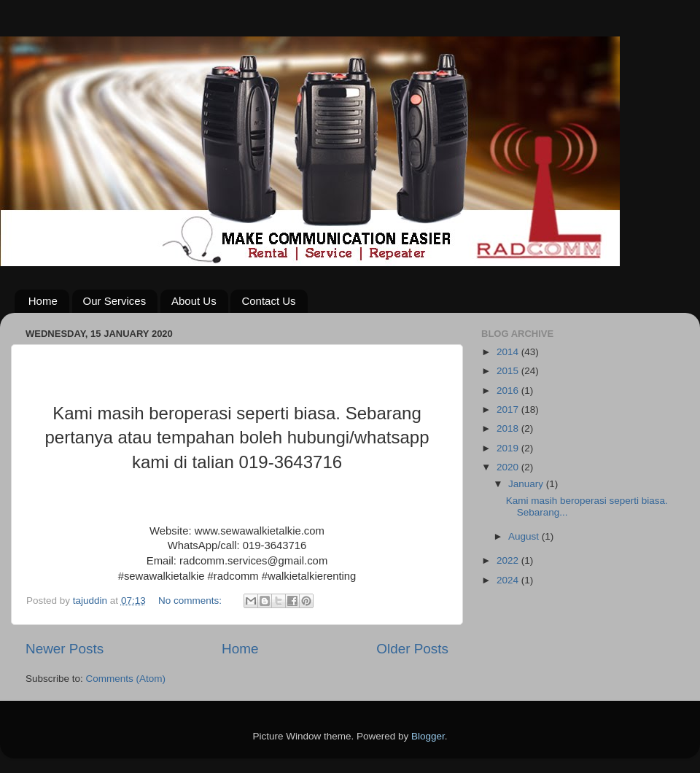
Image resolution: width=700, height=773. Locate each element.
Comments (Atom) (126, 679)
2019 (509, 448)
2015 (509, 371)
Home (43, 301)
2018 (509, 428)
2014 (509, 352)
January (527, 484)
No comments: (191, 601)
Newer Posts (65, 649)
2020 (509, 467)
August (525, 536)
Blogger (428, 736)
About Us (194, 301)
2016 (509, 391)
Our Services (115, 301)
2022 (509, 560)
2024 (509, 580)
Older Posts (412, 649)
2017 (509, 409)
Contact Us (268, 301)
